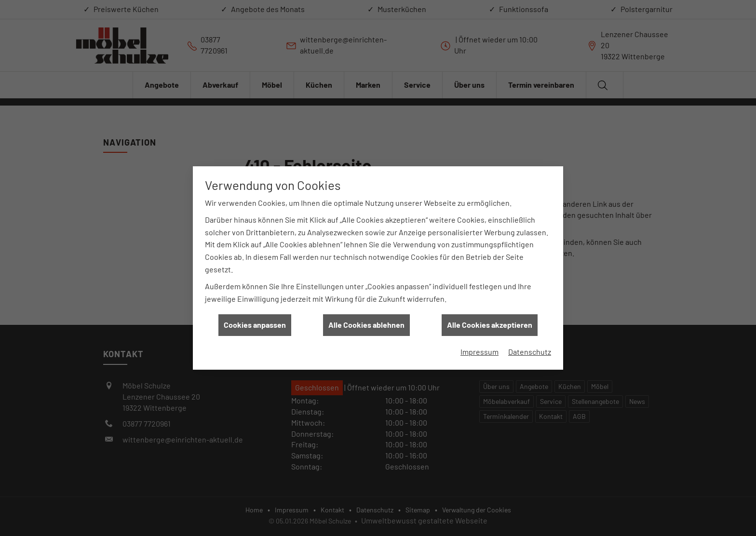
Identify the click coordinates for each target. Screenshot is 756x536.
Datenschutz (530, 348)
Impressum (479, 348)
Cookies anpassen (255, 321)
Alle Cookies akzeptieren (490, 321)
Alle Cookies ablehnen (366, 321)
